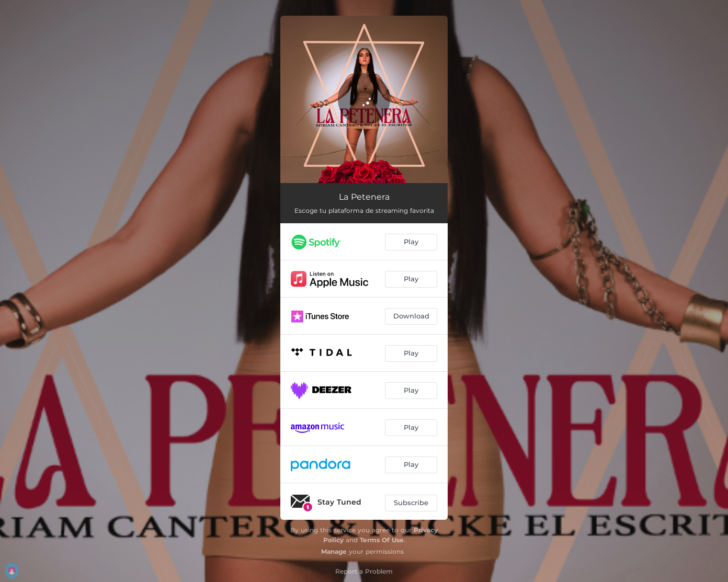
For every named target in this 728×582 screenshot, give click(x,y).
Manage (334, 551)
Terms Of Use (382, 540)
